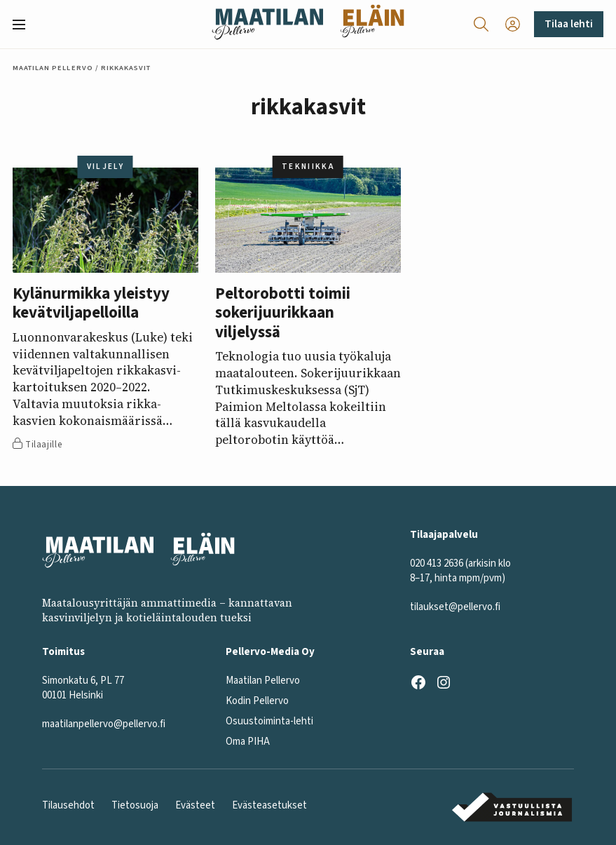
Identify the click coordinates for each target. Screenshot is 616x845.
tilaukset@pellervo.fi (455, 606)
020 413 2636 (437, 563)
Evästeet (195, 805)
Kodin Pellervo (257, 700)
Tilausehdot (68, 805)
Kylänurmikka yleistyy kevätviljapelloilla (91, 303)
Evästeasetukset (269, 805)
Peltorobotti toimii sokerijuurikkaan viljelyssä (283, 313)
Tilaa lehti (569, 24)
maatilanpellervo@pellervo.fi (104, 723)
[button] (25, 25)
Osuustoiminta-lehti (269, 721)
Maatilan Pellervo (53, 68)
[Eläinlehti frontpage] (372, 24)
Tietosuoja (135, 805)
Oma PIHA (248, 741)
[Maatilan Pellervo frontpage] (267, 24)
